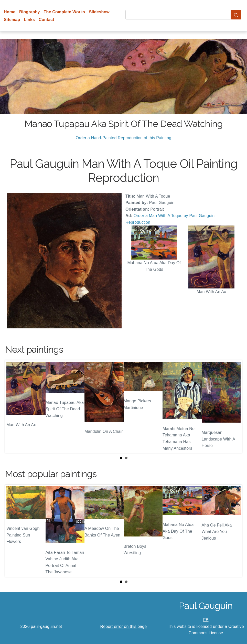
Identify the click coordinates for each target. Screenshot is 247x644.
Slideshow (99, 12)
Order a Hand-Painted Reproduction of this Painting (124, 138)
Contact (46, 20)
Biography (30, 12)
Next (234, 407)
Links (29, 20)
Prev (13, 407)
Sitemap (12, 20)
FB (206, 620)
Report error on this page (124, 626)
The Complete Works (65, 12)
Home (10, 12)
